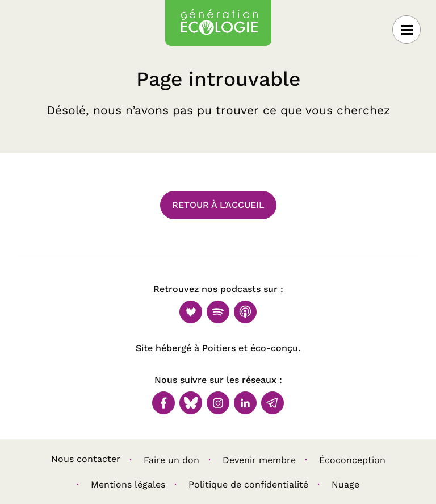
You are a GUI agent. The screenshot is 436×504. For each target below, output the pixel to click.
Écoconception (352, 460)
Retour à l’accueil (218, 205)
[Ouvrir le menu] (406, 30)
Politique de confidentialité (248, 484)
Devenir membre (259, 460)
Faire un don (171, 460)
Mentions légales (128, 484)
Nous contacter (86, 459)
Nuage (345, 484)
